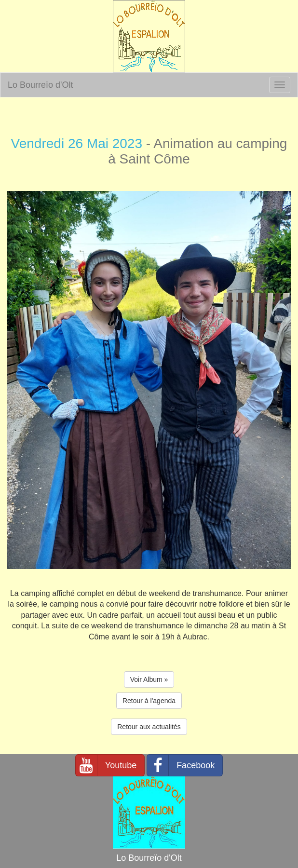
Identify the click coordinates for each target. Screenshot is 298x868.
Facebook (181, 765)
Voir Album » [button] (149, 679)
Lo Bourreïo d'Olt (41, 85)
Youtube (106, 765)
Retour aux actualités (149, 727)
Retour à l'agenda (149, 701)
